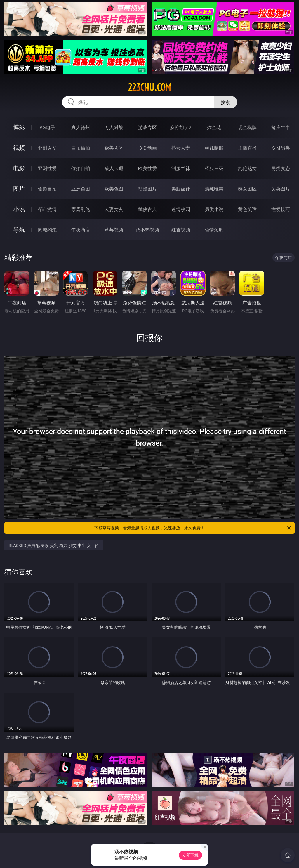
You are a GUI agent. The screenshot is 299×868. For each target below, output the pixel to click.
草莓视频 (114, 230)
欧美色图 (114, 189)
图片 (19, 189)
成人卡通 (114, 168)
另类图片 (281, 189)
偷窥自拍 (47, 189)
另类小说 (214, 209)
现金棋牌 (247, 127)
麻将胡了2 (181, 127)
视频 (19, 148)
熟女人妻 (181, 148)
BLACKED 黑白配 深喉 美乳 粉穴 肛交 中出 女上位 (54, 545)
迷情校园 (181, 209)
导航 (19, 229)
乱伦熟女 (247, 168)
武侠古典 (147, 209)
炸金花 (214, 127)
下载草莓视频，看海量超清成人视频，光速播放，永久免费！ (193, 528)
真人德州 (81, 127)
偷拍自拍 (81, 168)
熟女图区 (247, 189)
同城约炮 (47, 230)
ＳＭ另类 (281, 148)
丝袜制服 (214, 148)
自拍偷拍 (81, 148)
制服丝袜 (181, 168)
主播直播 (247, 148)
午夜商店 (81, 230)
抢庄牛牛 (281, 127)
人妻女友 (114, 209)
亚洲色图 (81, 189)
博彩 (19, 127)
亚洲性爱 (47, 168)
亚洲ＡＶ (47, 148)
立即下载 (190, 855)
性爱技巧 (281, 209)
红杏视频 (181, 230)
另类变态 (281, 168)
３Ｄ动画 (147, 148)
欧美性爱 (147, 168)
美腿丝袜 (181, 189)
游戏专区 (147, 127)
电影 (19, 168)
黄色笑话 (247, 209)
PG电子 (47, 127)
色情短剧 (214, 230)
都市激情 (47, 209)
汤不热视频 (147, 230)
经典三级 (214, 168)
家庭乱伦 (81, 209)
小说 (19, 209)
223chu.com (149, 87)
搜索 (225, 102)
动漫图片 (147, 189)
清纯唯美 (214, 189)
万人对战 (114, 127)
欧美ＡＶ (114, 148)
